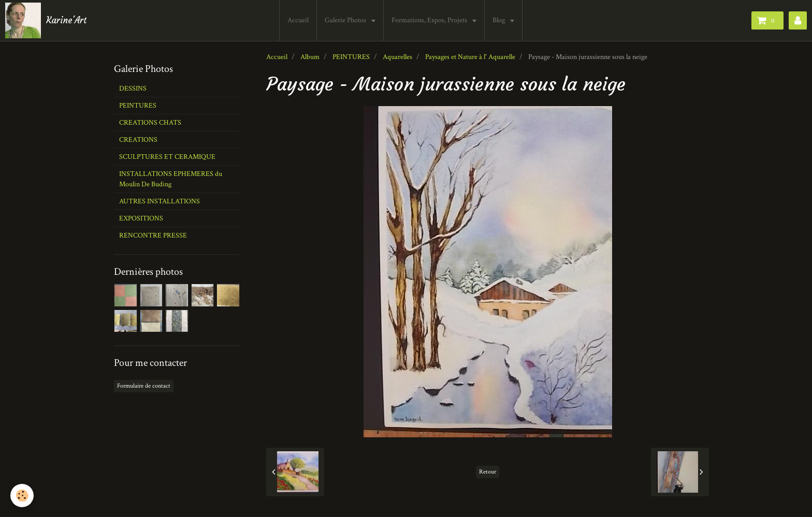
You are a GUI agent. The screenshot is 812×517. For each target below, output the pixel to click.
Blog (499, 20)
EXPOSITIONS (141, 218)
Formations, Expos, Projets (430, 20)
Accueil (298, 20)
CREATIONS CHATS (150, 123)
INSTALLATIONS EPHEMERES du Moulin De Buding (171, 179)
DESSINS (133, 88)
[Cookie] (22, 496)
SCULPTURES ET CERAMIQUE (167, 157)
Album (310, 57)
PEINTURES (351, 57)
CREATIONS (138, 140)
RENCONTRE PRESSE (153, 235)
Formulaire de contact (144, 386)
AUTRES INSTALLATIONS (160, 201)
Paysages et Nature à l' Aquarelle (470, 57)
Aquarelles (397, 57)
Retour (488, 472)
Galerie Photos (346, 20)
